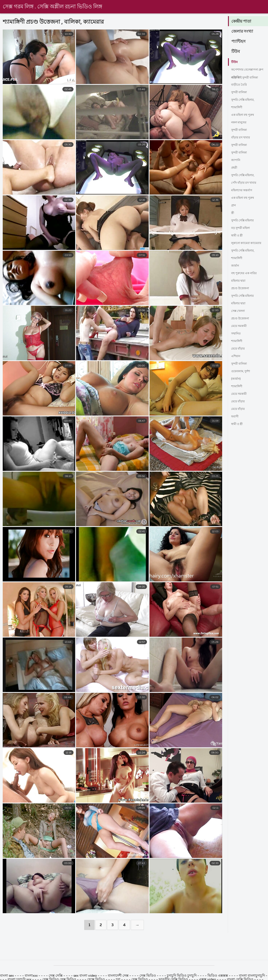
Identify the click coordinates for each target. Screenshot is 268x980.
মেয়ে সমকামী (240, 326)
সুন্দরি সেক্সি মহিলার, (245, 100)
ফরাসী (236, 417)
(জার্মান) (237, 379)
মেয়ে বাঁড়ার (239, 349)
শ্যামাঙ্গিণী (238, 107)
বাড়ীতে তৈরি (240, 85)
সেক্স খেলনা (239, 311)
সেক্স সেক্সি (56, 976)
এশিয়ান (236, 356)
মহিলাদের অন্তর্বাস (243, 190)
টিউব (236, 52)
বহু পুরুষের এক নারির (246, 273)
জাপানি (236, 160)
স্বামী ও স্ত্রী (238, 236)
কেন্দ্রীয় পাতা (243, 22)
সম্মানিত (237, 334)
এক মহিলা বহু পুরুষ (244, 115)
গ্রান (234, 205)
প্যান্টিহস (239, 42)
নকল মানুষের (240, 123)
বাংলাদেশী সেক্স (118, 976)
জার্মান (236, 266)
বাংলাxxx (31, 976)
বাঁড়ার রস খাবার (242, 138)
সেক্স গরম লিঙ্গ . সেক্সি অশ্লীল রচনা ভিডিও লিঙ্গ (52, 7)
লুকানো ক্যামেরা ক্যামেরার (249, 243)
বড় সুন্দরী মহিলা (242, 228)
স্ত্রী (233, 213)
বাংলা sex (7, 976)
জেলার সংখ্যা (244, 32)
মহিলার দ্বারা (240, 281)
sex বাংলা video (86, 976)
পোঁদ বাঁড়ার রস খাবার (246, 183)
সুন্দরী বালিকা (240, 92)
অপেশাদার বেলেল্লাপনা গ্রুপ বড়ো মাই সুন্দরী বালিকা (246, 71)
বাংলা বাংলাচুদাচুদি (252, 976)
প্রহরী (235, 168)
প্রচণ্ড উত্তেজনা (241, 288)
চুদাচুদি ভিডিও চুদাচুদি (182, 976)
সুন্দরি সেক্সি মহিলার (245, 221)
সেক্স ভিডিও (148, 976)
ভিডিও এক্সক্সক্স (218, 976)
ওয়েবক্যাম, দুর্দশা (242, 371)
